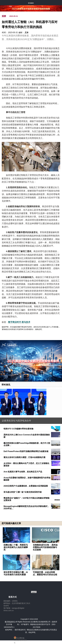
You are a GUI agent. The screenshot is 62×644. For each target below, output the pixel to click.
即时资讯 (6, 385)
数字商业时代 (15, 322)
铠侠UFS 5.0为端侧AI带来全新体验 (19, 429)
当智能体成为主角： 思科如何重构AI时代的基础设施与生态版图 (45, 547)
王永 (26, 32)
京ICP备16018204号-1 (9, 626)
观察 (4, 16)
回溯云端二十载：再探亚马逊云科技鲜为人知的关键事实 (16, 547)
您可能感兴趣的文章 (11, 523)
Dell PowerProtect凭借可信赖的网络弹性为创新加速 (26, 451)
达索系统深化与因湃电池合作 (16, 421)
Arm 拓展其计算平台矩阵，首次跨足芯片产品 (23, 472)
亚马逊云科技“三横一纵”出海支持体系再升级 (23, 492)
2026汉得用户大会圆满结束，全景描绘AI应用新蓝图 (26, 486)
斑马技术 (26, 322)
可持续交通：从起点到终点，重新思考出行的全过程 (45, 573)
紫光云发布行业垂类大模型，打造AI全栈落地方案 (25, 457)
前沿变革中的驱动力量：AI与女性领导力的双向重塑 (16, 573)
